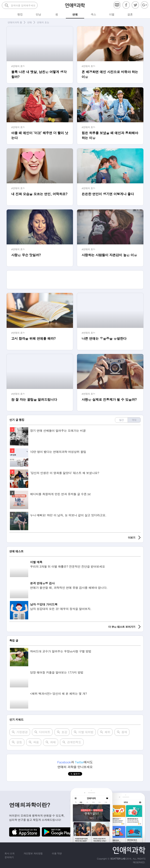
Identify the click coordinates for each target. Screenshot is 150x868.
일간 (121, 420)
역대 (134, 420)
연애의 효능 (43, 22)
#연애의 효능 (18, 66)
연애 (29, 22)
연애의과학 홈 (15, 22)
